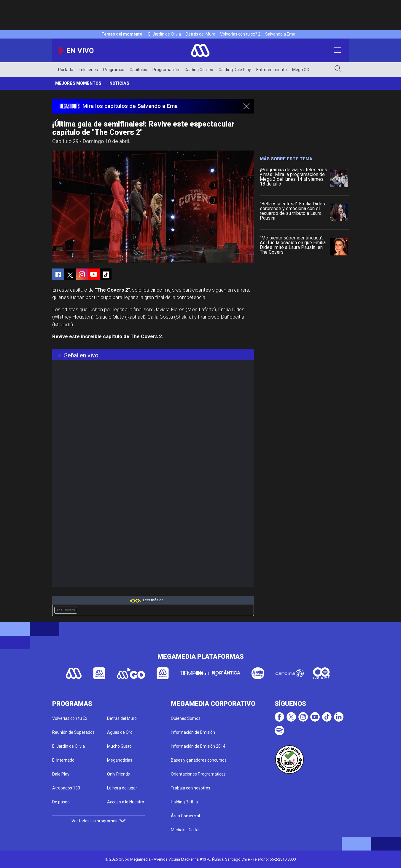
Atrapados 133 (66, 788)
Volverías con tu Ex (70, 718)
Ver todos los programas (98, 821)
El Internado (63, 760)
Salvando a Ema (280, 34)
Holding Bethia (184, 802)
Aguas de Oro (120, 732)
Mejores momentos (78, 83)
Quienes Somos (186, 718)
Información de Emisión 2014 (198, 746)
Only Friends (118, 774)
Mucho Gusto (119, 746)
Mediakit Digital (185, 830)
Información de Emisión (193, 732)
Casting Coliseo (199, 70)
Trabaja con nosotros (191, 788)
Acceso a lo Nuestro (126, 802)
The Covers (66, 610)
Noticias (119, 83)
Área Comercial (185, 816)
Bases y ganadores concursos (199, 760)
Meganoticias (120, 760)
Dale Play (61, 774)
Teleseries (88, 70)
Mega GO (301, 70)
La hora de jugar (122, 788)
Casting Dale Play (235, 70)
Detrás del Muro (200, 34)
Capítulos (138, 70)
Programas (114, 70)
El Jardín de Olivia (165, 34)
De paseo (61, 802)
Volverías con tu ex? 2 (240, 34)
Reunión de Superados (73, 732)
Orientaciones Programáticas (198, 774)
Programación (166, 70)
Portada (66, 70)
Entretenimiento (272, 70)
